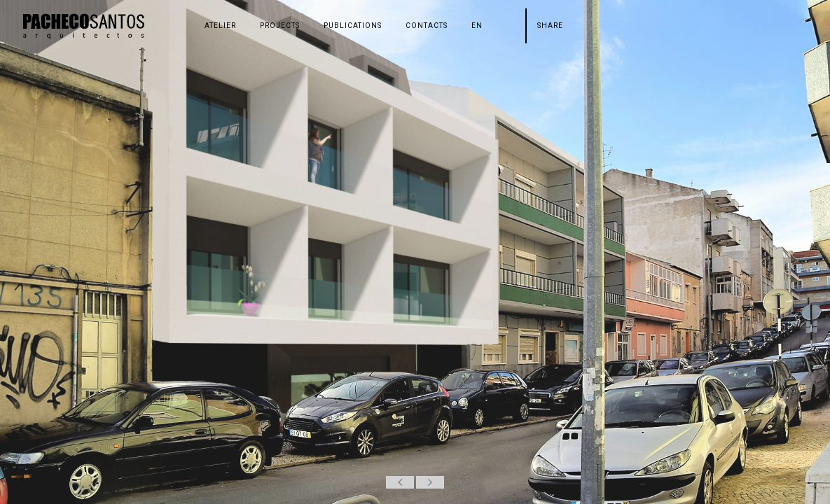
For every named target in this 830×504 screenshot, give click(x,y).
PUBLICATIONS (353, 26)
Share (550, 26)
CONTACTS (427, 26)
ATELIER (220, 26)
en (477, 26)
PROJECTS (280, 26)
